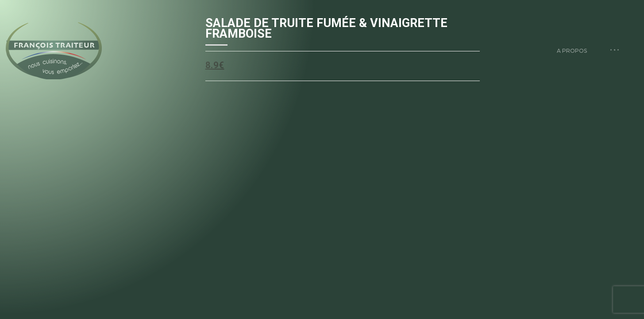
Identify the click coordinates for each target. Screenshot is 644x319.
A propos (572, 51)
